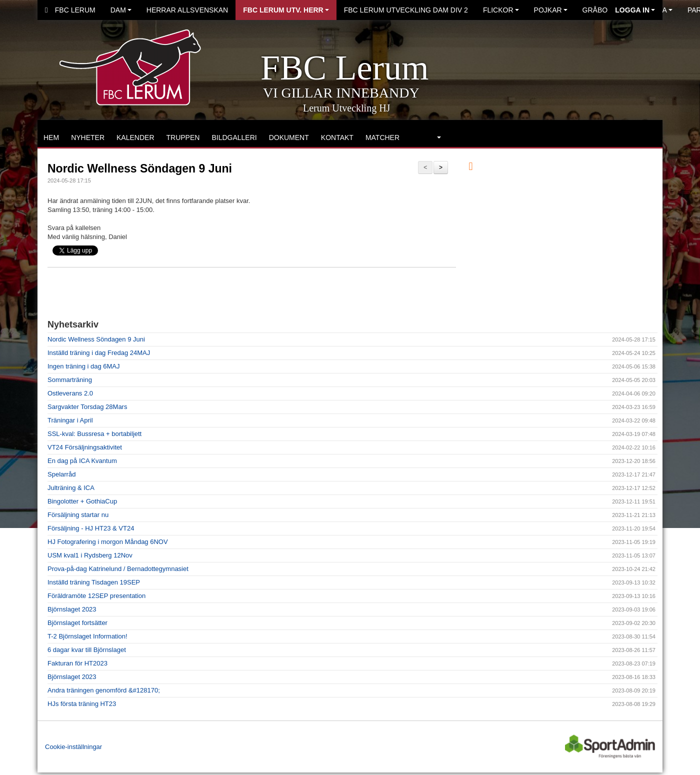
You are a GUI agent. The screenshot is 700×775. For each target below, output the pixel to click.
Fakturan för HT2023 (77, 663)
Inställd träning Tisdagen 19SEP (94, 582)
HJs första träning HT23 (82, 704)
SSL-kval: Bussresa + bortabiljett (94, 434)
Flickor (501, 10)
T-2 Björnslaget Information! (87, 636)
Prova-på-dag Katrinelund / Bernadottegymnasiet (118, 569)
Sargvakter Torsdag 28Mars (87, 407)
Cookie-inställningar (73, 747)
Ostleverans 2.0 (70, 393)
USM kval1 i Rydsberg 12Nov (90, 555)
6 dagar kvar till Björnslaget (87, 650)
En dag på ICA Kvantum (82, 461)
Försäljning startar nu (78, 515)
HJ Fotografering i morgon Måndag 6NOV (108, 542)
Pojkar (551, 10)
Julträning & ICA (71, 488)
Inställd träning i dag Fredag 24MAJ (99, 353)
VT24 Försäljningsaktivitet (85, 447)
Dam (121, 10)
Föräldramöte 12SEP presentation (96, 596)
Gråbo (598, 10)
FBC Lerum (70, 10)
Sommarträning (70, 380)
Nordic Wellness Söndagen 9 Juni (140, 168)
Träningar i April (70, 420)
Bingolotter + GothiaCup (82, 501)
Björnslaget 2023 (72, 609)
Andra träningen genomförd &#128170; (104, 690)
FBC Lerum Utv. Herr (286, 10)
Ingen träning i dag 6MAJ (84, 366)
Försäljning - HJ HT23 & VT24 (91, 528)
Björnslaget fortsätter (77, 623)
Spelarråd (61, 474)
